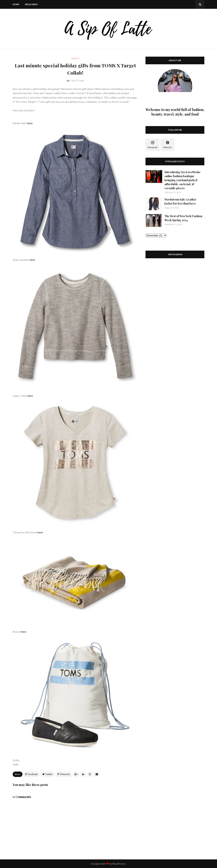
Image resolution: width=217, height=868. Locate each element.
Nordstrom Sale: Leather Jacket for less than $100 (180, 201)
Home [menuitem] (16, 4)
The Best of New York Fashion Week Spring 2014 (183, 218)
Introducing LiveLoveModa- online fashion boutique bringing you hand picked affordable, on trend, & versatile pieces (183, 180)
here (30, 123)
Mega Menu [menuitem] (31, 4)
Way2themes (119, 864)
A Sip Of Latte (77, 81)
